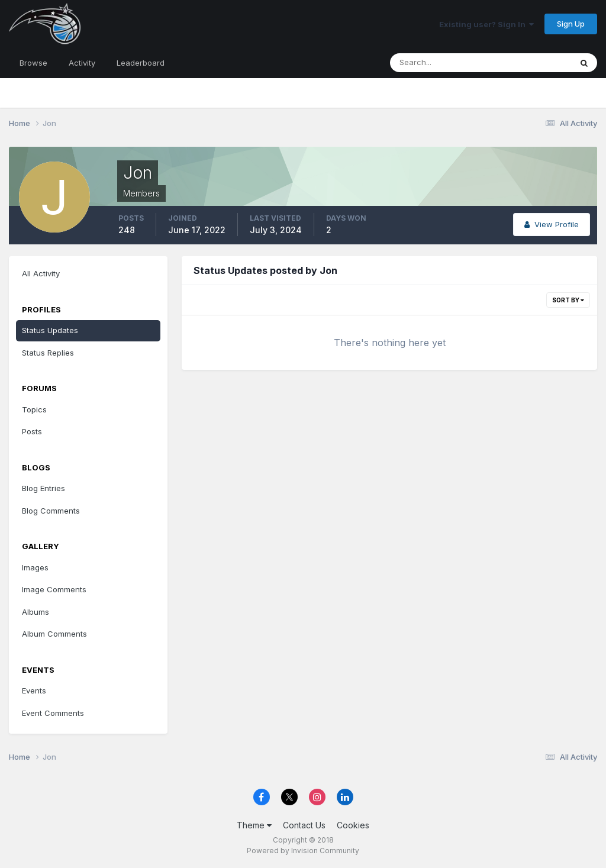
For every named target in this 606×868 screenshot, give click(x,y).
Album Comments (54, 634)
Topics (34, 409)
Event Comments (53, 713)
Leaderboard (141, 63)
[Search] (442, 63)
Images (35, 567)
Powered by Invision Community (303, 851)
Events (34, 690)
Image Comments (54, 589)
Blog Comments (51, 511)
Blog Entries (43, 488)
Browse (33, 63)
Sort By (568, 300)
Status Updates (50, 330)
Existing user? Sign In (486, 24)
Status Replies (48, 353)
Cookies (353, 825)
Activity (82, 63)
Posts (32, 431)
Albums (36, 612)
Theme (254, 825)
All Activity (41, 273)
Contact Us (304, 825)
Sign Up (571, 24)
